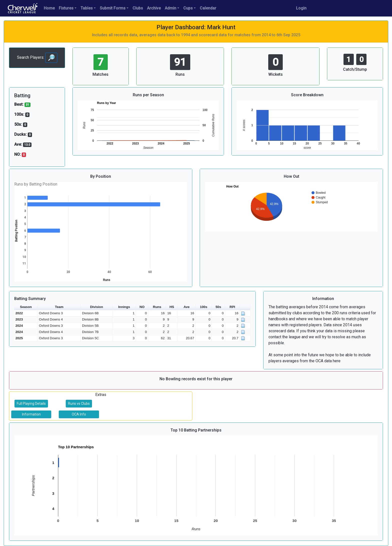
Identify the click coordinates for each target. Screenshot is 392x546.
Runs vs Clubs (79, 403)
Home (49, 8)
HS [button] (172, 307)
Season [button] (26, 307)
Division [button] (96, 307)
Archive (154, 8)
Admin (170, 8)
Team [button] (59, 307)
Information (31, 414)
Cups (188, 8)
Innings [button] (124, 307)
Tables (87, 8)
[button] (245, 307)
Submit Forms (113, 8)
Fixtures (66, 8)
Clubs (138, 8)
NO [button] (142, 307)
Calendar (208, 8)
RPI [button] (232, 307)
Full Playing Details (31, 403)
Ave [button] (186, 307)
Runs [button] (157, 307)
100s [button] (203, 307)
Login (301, 8)
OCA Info (79, 414)
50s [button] (218, 307)
